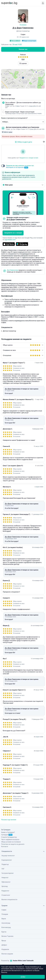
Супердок (7, 835)
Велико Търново (7, 936)
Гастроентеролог (8, 873)
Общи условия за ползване (11, 842)
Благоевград (6, 927)
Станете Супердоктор (9, 837)
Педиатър (5, 864)
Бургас (4, 932)
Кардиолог (5, 891)
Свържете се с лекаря (13, 233)
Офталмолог (6, 882)
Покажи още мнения (9, 820)
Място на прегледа (8, 99)
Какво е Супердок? (8, 832)
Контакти (5, 847)
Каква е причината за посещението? (14, 118)
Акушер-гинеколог (8, 856)
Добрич (4, 945)
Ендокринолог (7, 860)
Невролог (5, 878)
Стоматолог (6, 895)
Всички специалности (9, 900)
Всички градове (7, 954)
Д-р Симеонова (13, 270)
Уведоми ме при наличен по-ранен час (20, 166)
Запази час (23, 49)
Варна (4, 919)
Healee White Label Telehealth (22, 961)
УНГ (3, 869)
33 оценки (23, 63)
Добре (23, 977)
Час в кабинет (15, 41)
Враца (4, 941)
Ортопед (5, 886)
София (4, 910)
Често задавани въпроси (10, 839)
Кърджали (5, 949)
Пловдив (5, 914)
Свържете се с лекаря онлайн (29, 158)
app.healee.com (10, 240)
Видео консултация (29, 41)
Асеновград (6, 923)
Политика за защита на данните (13, 844)
